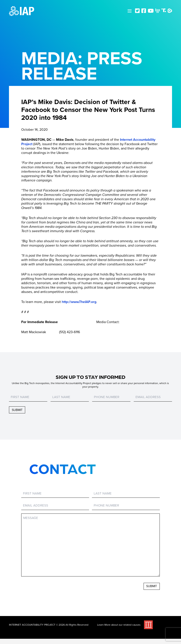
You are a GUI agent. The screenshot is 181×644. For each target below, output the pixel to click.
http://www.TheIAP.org (79, 302)
